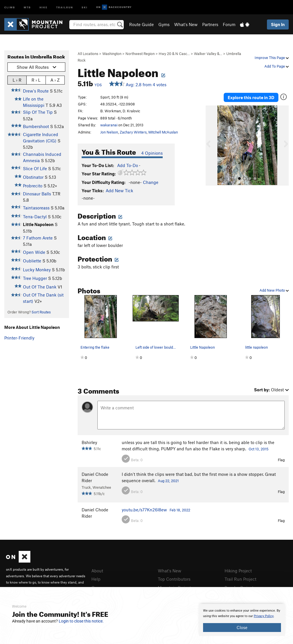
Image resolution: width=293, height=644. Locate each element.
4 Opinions (152, 153)
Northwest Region (140, 54)
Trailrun (65, 7)
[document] (242, 620)
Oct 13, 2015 (258, 449)
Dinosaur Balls (37, 194)
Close (242, 627)
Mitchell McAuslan (163, 132)
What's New (186, 24)
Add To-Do (128, 165)
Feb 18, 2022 (180, 510)
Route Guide (141, 24)
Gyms (164, 24)
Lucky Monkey (37, 270)
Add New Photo (274, 290)
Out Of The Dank (40, 287)
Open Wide (34, 252)
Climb (10, 7)
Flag (281, 460)
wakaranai (109, 125)
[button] (211, 146)
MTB (27, 7)
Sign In (278, 24)
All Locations (88, 54)
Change (151, 182)
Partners (210, 24)
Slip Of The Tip (38, 112)
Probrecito (33, 186)
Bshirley (89, 442)
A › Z (55, 80)
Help (96, 579)
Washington (112, 54)
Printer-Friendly (19, 338)
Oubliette (32, 261)
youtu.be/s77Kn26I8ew (144, 510)
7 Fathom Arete (38, 238)
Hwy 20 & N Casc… (174, 54)
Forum (229, 24)
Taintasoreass (36, 208)
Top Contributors (174, 579)
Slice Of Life (35, 168)
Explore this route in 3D (251, 97)
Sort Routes (41, 312)
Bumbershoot (36, 126)
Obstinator (33, 177)
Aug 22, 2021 (168, 481)
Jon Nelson (109, 132)
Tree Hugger (35, 278)
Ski (85, 7)
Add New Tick (119, 191)
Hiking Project (238, 571)
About (97, 571)
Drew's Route (36, 91)
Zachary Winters (133, 132)
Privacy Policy (264, 616)
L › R (17, 80)
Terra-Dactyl (35, 217)
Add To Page (277, 66)
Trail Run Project (240, 579)
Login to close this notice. (81, 621)
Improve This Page (272, 58)
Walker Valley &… (208, 54)
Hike (44, 7)
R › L (36, 80)
